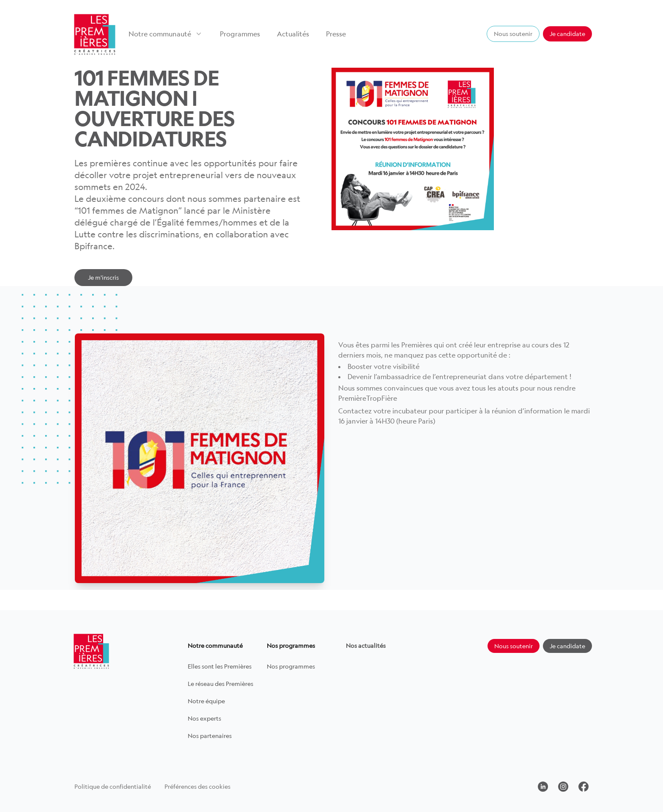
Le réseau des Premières (221, 684)
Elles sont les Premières (220, 666)
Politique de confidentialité (113, 786)
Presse (336, 34)
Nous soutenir (513, 34)
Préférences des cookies (197, 786)
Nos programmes (291, 666)
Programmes (240, 34)
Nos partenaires (210, 736)
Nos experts (204, 718)
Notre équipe (206, 701)
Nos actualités (366, 645)
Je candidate (567, 34)
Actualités (293, 34)
